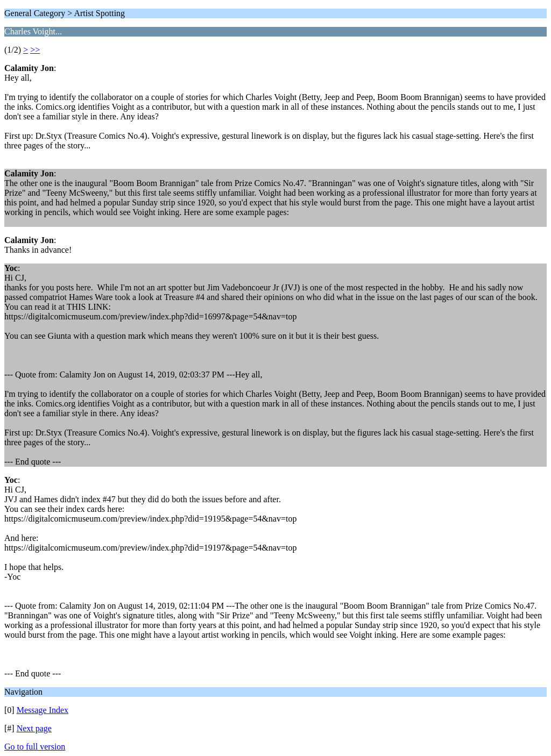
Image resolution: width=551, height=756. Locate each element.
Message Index (43, 710)
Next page (34, 728)
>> (35, 50)
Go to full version (35, 747)
